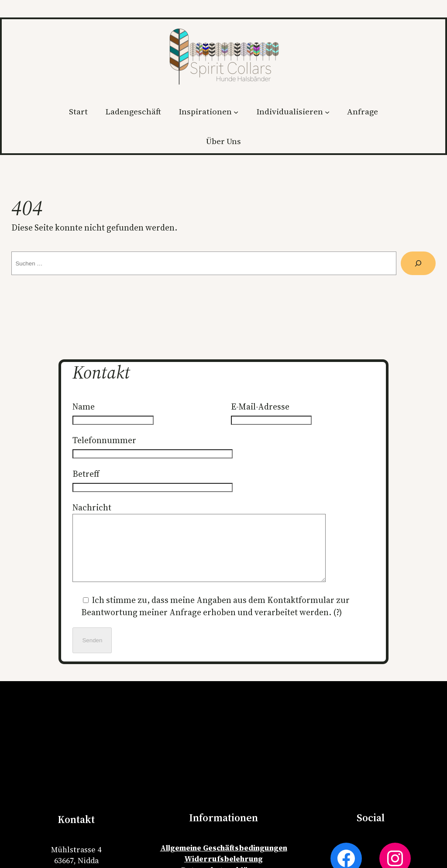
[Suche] (418, 263)
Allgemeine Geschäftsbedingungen (224, 861)
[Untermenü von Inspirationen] (236, 112)
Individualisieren (290, 112)
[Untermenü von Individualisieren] (327, 112)
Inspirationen (205, 112)
